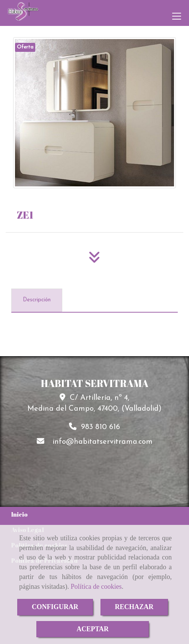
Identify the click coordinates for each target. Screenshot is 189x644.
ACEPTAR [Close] (93, 629)
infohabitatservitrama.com (103, 442)
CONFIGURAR (55, 607)
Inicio (19, 514)
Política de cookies (96, 587)
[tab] (37, 301)
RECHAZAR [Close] (134, 607)
